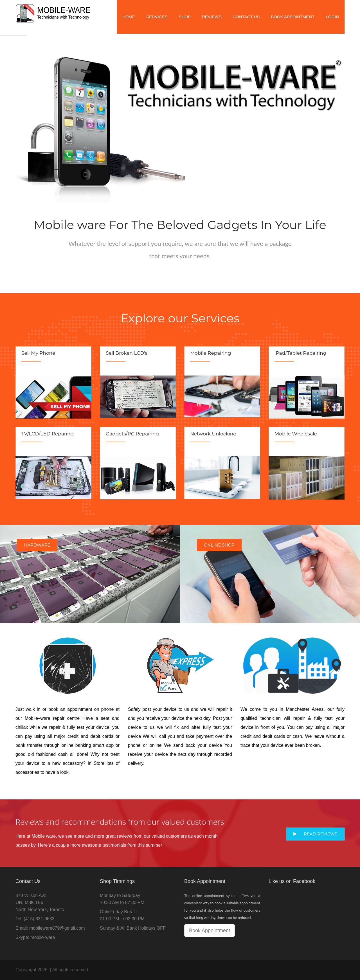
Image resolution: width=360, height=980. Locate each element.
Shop (185, 17)
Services (157, 17)
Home (129, 17)
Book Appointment (293, 17)
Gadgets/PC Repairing (132, 434)
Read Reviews (315, 834)
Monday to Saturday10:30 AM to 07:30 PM (122, 899)
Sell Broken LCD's (127, 353)
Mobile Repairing (211, 353)
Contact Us (246, 17)
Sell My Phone (38, 353)
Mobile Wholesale (296, 434)
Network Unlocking (213, 434)
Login (332, 17)
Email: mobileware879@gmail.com (50, 928)
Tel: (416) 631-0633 (35, 919)
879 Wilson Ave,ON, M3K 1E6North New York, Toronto (40, 903)
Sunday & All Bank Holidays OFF (133, 928)
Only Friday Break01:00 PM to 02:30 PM (122, 915)
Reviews (212, 17)
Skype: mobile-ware (35, 937)
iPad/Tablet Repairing (300, 353)
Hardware (37, 545)
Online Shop (219, 545)
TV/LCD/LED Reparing (48, 434)
